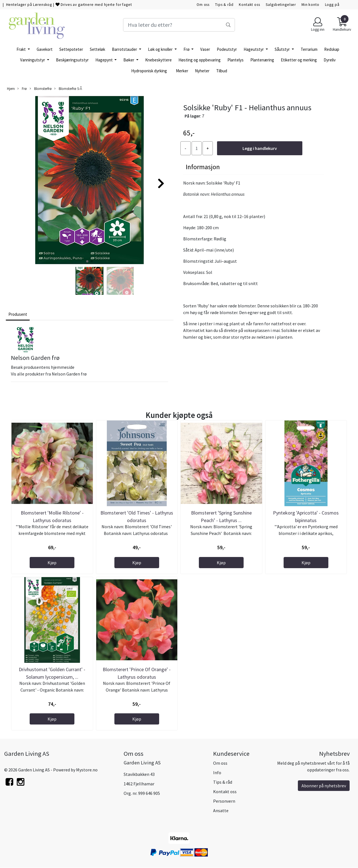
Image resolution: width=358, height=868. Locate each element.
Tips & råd (224, 5)
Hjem (11, 89)
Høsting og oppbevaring (200, 60)
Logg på (332, 5)
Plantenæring (262, 60)
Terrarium (309, 49)
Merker (182, 71)
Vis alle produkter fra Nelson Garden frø (49, 374)
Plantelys (235, 60)
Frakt (22, 49)
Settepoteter (71, 49)
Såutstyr (283, 49)
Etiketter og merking (299, 60)
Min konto (310, 5)
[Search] (179, 25)
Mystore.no (87, 770)
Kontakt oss (249, 5)
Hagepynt (104, 60)
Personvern (224, 801)
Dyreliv (330, 60)
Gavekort (45, 49)
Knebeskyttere (158, 60)
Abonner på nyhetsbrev (324, 786)
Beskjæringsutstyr (72, 60)
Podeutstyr (227, 49)
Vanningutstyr (33, 60)
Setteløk (97, 49)
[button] (87, 261)
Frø (187, 49)
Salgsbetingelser (281, 5)
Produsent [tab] (18, 314)
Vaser (205, 49)
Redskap (332, 49)
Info (217, 773)
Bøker (129, 60)
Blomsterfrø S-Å (68, 89)
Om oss (203, 5)
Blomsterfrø (41, 89)
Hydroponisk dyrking (149, 71)
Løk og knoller (161, 49)
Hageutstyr (254, 49)
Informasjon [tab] (203, 167)
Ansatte (221, 810)
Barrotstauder (125, 49)
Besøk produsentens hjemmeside (43, 367)
